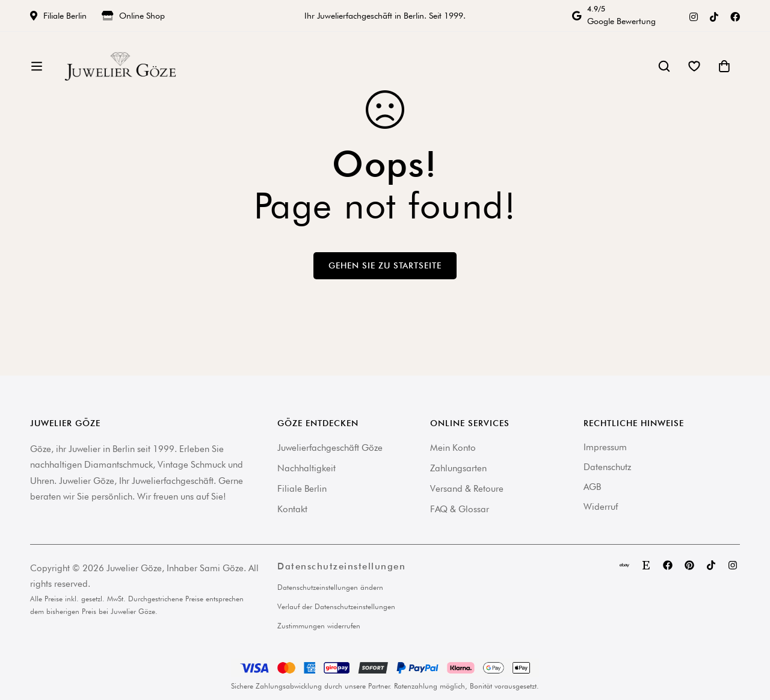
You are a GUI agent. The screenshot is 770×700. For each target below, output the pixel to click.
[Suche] (664, 70)
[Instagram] (694, 16)
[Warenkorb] (724, 70)
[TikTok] (714, 16)
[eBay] (624, 565)
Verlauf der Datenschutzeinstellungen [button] (336, 606)
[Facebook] (735, 16)
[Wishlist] (694, 70)
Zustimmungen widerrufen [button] (319, 626)
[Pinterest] (689, 565)
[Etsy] (646, 565)
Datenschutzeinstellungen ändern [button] (330, 587)
